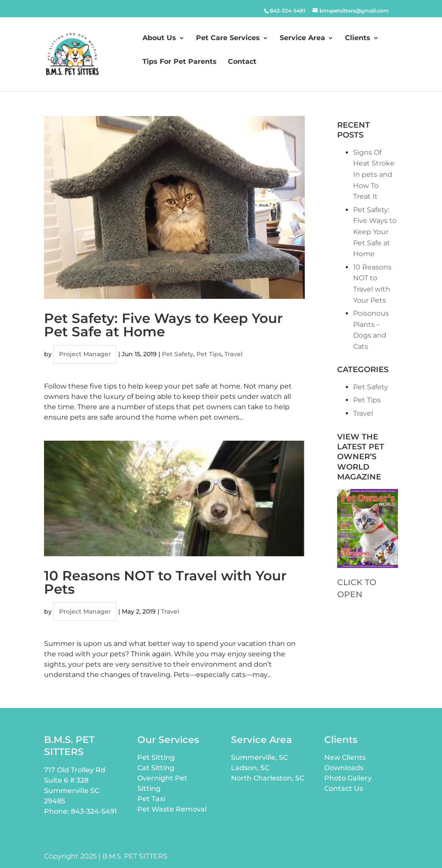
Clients (358, 38)
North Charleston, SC (268, 778)
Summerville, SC (259, 757)
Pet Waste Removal (172, 809)
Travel (234, 354)
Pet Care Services (228, 38)
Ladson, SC (250, 768)
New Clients (345, 757)
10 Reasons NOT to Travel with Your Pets (165, 582)
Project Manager (85, 354)
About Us (159, 38)
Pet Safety (178, 354)
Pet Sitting (156, 757)
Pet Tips (209, 354)
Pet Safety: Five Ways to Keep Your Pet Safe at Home (163, 325)
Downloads (344, 768)
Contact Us (344, 788)
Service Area (302, 38)
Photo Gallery (348, 778)
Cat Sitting (156, 768)
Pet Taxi (151, 799)
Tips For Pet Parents (180, 62)
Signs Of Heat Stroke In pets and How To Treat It (374, 174)
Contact (242, 62)
